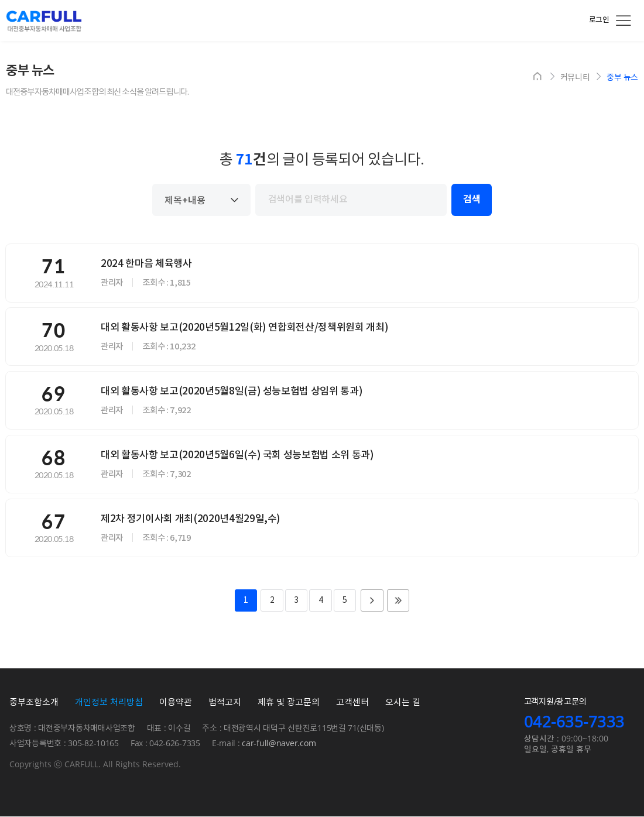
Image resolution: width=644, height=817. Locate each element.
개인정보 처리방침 (109, 703)
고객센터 (352, 703)
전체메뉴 (624, 20)
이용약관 (176, 703)
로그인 (599, 20)
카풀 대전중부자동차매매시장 (44, 21)
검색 (472, 200)
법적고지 (225, 703)
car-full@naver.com (279, 744)
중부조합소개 (34, 703)
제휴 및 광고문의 (289, 703)
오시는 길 (403, 703)
